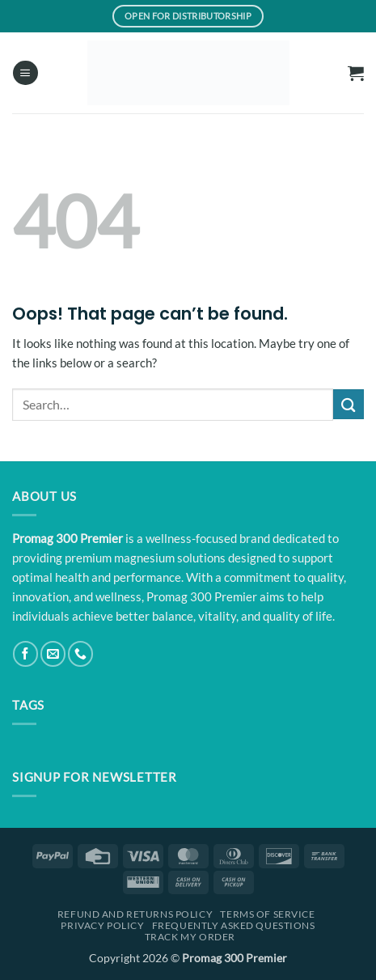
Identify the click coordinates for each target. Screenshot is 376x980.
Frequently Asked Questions (234, 925)
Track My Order (190, 937)
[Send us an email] (53, 653)
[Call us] (80, 653)
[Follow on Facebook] (25, 653)
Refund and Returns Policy (135, 914)
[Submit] (349, 404)
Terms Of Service (267, 914)
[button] (25, 73)
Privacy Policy (102, 925)
